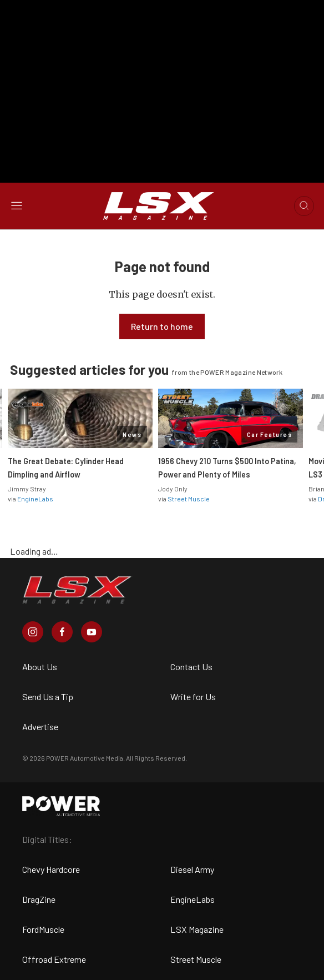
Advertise (40, 727)
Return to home (162, 326)
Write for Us (193, 697)
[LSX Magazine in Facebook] (62, 632)
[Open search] (304, 206)
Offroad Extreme (54, 959)
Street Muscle (189, 499)
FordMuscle (43, 929)
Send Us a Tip (48, 697)
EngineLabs (35, 499)
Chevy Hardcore (51, 869)
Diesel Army (192, 869)
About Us (40, 667)
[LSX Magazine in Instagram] (33, 632)
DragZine (39, 899)
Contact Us (191, 667)
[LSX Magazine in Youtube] (92, 632)
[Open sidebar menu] (17, 206)
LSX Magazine (197, 929)
